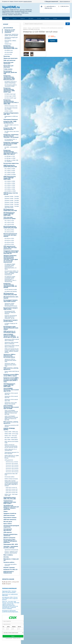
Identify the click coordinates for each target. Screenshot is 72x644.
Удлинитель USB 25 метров (12, 470)
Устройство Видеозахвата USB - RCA (11, 114)
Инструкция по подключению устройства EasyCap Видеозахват (10, 611)
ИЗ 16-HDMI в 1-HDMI (10, 191)
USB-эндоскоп (8, 532)
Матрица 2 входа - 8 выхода (12, 202)
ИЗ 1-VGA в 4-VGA (9, 223)
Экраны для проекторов (10, 58)
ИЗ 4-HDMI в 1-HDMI (10, 185)
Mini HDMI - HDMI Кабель (11, 438)
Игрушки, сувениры (9, 568)
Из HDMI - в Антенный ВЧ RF (11, 148)
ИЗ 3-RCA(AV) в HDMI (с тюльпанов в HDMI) (11, 86)
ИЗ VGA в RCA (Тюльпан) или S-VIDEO (11, 108)
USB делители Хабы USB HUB (11, 474)
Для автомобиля (8, 28)
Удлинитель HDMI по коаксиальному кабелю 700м (10, 365)
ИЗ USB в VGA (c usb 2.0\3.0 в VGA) (12, 132)
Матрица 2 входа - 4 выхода (12, 198)
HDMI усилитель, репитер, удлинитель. (11, 369)
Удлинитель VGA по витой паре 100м (11, 400)
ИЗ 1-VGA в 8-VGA (9, 225)
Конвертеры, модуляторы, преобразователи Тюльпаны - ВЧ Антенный (11, 136)
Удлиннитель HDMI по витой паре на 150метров (12, 346)
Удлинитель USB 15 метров (12, 467)
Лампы (6, 511)
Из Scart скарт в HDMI (10, 96)
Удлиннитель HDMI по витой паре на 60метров (12, 340)
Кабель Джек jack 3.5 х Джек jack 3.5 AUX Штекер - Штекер (12, 457)
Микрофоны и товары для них (11, 560)
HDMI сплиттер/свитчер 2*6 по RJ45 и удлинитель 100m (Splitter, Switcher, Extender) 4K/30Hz (12, 351)
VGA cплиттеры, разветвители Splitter (10, 218)
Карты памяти (8, 524)
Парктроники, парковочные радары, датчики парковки (11, 35)
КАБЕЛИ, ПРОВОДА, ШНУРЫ (9, 429)
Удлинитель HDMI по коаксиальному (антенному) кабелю (9, 356)
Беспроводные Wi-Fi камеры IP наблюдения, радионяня (10, 541)
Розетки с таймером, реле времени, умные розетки (11, 552)
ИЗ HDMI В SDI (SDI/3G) (11, 291)
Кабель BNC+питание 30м (12, 492)
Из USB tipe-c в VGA (10, 156)
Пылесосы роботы (9, 562)
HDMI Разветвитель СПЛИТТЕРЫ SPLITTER (10, 166)
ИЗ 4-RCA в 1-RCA (9, 238)
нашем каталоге (28, 1)
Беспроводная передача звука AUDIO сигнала (11, 301)
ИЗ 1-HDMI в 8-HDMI (10, 173)
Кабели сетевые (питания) (11, 479)
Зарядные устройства (10, 513)
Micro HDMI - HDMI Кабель (11, 440)
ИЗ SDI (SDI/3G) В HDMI (11, 290)
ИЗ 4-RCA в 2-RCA (9, 242)
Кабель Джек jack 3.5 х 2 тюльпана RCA (11, 450)
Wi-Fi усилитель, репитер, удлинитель (11, 422)
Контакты (47, 18)
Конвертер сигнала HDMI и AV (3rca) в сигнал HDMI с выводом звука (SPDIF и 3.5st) (11, 380)
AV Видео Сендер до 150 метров (11, 324)
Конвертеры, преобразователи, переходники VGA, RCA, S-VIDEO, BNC (11, 102)
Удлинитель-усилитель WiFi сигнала (12, 426)
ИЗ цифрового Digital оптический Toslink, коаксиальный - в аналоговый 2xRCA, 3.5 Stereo (11, 267)
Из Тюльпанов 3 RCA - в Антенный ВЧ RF (11, 140)
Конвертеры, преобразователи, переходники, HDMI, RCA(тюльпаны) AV (9, 78)
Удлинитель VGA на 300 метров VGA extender (11, 403)
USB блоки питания (9, 515)
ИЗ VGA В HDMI (9, 52)
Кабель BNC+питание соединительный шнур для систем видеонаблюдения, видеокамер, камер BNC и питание (11, 483)
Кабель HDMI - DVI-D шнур (11, 434)
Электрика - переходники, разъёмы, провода (11, 547)
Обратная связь (48, 8)
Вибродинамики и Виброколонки (9, 572)
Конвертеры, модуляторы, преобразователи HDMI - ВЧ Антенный (11, 144)
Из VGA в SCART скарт (10, 98)
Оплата (39, 18)
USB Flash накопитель (10, 520)
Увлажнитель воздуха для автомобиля (11, 38)
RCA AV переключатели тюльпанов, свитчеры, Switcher (10, 235)
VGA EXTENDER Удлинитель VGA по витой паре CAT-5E (11, 390)
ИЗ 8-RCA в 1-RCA (9, 240)
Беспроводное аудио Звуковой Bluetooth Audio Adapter (11, 328)
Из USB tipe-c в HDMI (10, 158)
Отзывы (55, 18)
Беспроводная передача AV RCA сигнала (11, 321)
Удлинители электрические (11, 550)
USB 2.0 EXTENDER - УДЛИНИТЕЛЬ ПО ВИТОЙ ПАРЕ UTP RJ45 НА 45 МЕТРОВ (11, 418)
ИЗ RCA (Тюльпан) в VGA (11, 106)
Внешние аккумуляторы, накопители (11, 535)
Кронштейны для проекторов (8, 63)
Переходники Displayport (11, 120)
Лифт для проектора (9, 60)
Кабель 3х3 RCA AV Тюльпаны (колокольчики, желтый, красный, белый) (11, 446)
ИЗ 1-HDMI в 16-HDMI (10, 175)
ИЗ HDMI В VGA (9, 50)
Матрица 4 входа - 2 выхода (12, 200)
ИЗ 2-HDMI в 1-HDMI (10, 181)
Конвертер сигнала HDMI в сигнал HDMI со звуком (11, 375)
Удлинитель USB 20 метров (12, 468)
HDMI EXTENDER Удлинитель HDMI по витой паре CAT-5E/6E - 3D (11, 336)
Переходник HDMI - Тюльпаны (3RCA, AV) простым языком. (9, 592)
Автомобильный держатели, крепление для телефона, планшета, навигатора (11, 507)
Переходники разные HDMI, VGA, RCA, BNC (10, 498)
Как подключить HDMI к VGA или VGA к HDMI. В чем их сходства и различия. (10, 598)
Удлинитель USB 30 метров (12, 472)
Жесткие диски (8, 522)
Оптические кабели (9, 477)
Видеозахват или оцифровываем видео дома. (10, 595)
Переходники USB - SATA (11, 544)
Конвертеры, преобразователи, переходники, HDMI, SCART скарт (9, 90)
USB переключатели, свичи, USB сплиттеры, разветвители (10, 248)
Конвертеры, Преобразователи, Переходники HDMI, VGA (10, 47)
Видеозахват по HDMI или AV (11, 117)
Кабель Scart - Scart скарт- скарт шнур (11, 495)
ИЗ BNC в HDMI (9, 111)
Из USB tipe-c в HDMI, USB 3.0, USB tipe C (11, 161)
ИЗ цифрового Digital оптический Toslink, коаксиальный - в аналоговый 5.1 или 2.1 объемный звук (10, 279)
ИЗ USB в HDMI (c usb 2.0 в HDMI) (12, 126)
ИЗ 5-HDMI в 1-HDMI (10, 187)
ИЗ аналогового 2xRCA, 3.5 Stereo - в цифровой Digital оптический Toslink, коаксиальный (11, 273)
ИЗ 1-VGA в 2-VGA (9, 221)
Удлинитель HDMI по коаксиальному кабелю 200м (10, 360)
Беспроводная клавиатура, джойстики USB (10, 72)
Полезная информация (9, 588)
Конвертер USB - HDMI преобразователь (10, 122)
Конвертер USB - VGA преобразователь (10, 129)
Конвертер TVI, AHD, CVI (10, 570)
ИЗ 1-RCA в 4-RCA (9, 230)
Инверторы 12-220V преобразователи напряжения (10, 31)
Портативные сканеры (10, 518)
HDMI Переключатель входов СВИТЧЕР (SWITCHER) (10, 178)
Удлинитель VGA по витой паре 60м (11, 397)
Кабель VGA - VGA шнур (11, 436)
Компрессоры (8, 44)
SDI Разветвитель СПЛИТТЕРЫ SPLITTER (10, 294)
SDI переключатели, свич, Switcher (11, 297)
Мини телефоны (8, 555)
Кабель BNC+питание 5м (11, 487)
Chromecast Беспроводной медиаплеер (11, 526)
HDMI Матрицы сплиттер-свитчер (11, 194)
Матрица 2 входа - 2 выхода (12, 196)
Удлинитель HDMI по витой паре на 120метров (11, 343)
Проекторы (7, 56)
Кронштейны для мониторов (8, 66)
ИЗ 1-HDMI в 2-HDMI (10, 169)
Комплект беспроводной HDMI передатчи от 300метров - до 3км (11, 317)
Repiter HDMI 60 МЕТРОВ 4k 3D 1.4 (12, 372)
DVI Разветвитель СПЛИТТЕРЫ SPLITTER (10, 210)
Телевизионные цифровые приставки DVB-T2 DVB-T (10, 502)
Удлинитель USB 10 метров (12, 465)
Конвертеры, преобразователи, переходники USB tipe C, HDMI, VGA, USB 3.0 (11, 152)
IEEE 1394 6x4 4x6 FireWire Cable (11, 442)
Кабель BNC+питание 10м (12, 489)
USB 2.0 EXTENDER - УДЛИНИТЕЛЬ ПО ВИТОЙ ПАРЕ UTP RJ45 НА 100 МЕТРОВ (11, 412)
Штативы (6, 557)
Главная (7, 18)
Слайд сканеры (8, 69)
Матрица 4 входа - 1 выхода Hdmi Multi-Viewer (12, 207)
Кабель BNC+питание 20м (12, 491)
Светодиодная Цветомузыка (8, 530)
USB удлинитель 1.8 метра (12, 462)
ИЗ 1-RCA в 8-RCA (9, 232)
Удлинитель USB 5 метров (12, 463)
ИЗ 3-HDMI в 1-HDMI (10, 183)
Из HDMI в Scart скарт (10, 94)
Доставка (31, 18)
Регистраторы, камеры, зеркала (10, 41)
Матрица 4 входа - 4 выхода (12, 204)
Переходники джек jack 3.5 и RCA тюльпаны (12, 453)
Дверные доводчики (9, 538)
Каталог (15, 18)
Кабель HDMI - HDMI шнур (11, 432)
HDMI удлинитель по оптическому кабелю (10, 332)
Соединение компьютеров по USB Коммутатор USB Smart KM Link (11, 252)
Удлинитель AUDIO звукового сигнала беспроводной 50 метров (11, 305)
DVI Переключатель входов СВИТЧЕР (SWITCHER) (9, 214)
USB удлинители (9, 460)
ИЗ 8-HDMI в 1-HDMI (10, 189)
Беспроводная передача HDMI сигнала (11, 309)
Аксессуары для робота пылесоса (11, 565)
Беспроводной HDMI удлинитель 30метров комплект (10, 312)
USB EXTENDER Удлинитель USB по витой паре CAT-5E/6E (11, 407)
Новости (23, 18)
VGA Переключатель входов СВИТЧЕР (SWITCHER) (9, 385)
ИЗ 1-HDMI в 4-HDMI (10, 171)
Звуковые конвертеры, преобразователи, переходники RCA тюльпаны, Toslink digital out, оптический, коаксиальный (11, 259)
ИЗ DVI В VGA (8, 54)
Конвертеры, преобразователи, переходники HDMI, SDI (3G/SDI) (10, 286)
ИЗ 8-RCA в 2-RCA (9, 244)
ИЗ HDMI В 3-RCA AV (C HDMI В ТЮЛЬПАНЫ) (11, 82)
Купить (53, 41)
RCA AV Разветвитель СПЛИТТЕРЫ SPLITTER (10, 227)
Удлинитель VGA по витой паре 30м (11, 394)
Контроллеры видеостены (11, 163)
